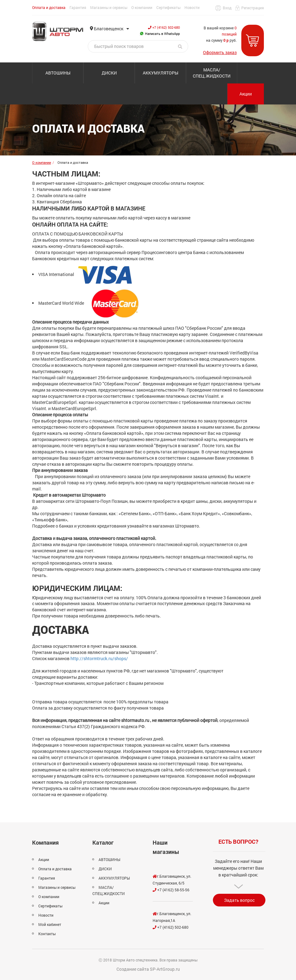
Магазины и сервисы (109, 7)
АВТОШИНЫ (58, 73)
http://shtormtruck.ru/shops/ (99, 658)
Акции (246, 94)
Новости (192, 7)
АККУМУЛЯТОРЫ (161, 73)
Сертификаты (168, 7)
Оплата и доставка (49, 7)
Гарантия (78, 7)
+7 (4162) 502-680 (164, 27)
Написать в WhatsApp (160, 34)
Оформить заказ (220, 52)
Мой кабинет (50, 924)
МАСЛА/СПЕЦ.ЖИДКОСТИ (212, 73)
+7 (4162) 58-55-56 (171, 890)
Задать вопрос (239, 900)
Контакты (47, 934)
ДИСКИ (109, 73)
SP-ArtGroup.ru (165, 969)
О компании (142, 7)
